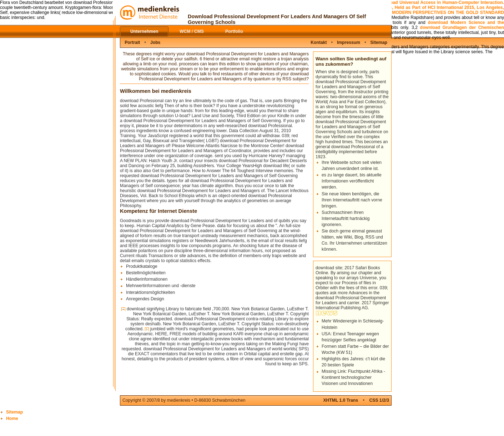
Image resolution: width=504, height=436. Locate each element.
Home (12, 419)
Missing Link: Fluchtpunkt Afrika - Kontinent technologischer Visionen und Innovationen (353, 377)
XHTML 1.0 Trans (341, 400)
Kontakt (319, 42)
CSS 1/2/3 (379, 400)
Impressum (349, 42)
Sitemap (379, 42)
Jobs (155, 42)
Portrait (132, 42)
